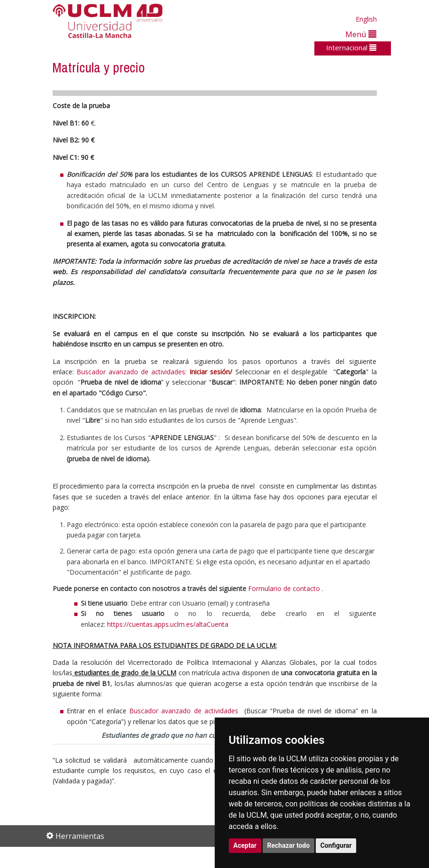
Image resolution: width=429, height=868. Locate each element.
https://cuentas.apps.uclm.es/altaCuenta (168, 624)
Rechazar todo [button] (289, 845)
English (366, 19)
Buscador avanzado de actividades (131, 372)
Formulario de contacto (284, 588)
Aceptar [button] (245, 845)
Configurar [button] (336, 845)
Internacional (351, 47)
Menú (361, 34)
